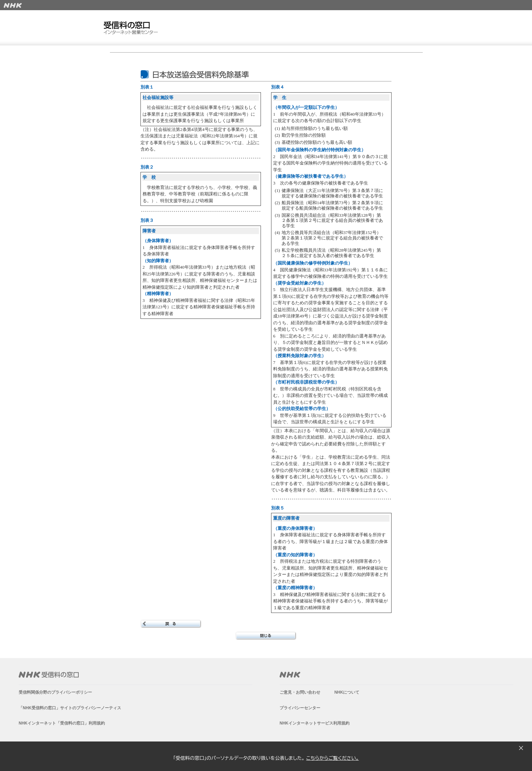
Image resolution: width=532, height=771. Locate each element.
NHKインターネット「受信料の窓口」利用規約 (62, 723)
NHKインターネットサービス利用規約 (315, 723)
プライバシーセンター (300, 708)
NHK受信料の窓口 (49, 675)
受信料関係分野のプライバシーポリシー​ (55, 692)
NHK (290, 675)
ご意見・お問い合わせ (300, 692)
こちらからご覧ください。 (332, 758)
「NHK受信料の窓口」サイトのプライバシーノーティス (70, 708)
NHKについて (347, 692)
